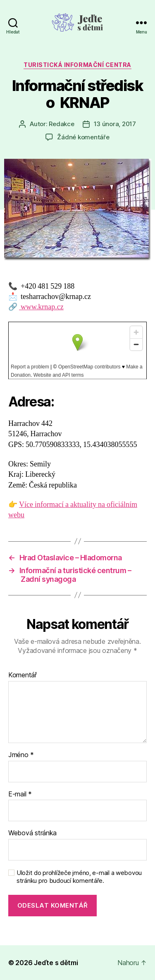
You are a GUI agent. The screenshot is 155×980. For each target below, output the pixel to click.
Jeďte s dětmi (56, 963)
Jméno (21, 755)
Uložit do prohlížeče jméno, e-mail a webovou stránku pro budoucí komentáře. (79, 877)
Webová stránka (32, 833)
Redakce (61, 124)
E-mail (20, 794)
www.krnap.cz (41, 307)
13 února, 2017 (115, 124)
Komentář (23, 675)
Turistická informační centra (77, 65)
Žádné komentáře (83, 137)
